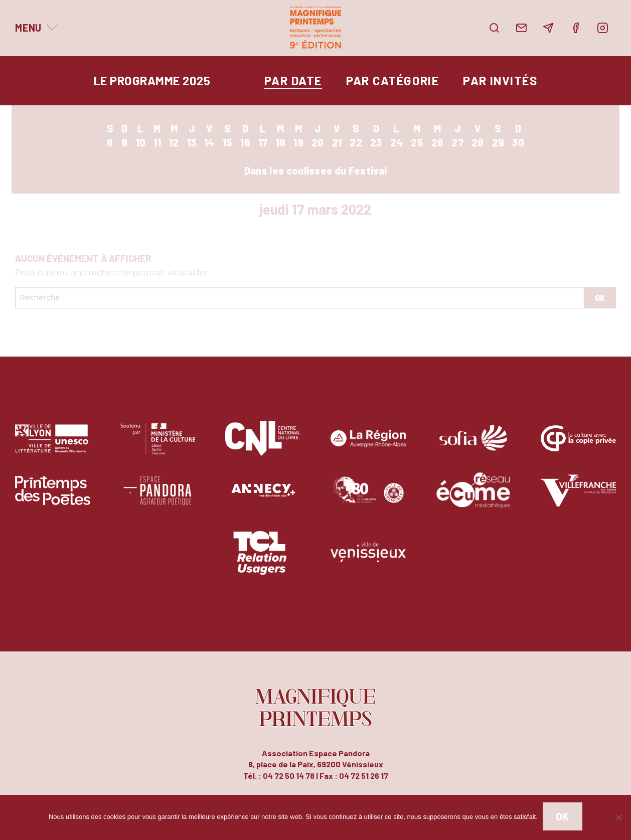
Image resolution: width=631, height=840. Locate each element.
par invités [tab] (500, 80)
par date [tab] (293, 80)
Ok (563, 816)
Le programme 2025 (152, 80)
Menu (28, 28)
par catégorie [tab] (393, 80)
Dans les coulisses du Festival (316, 171)
